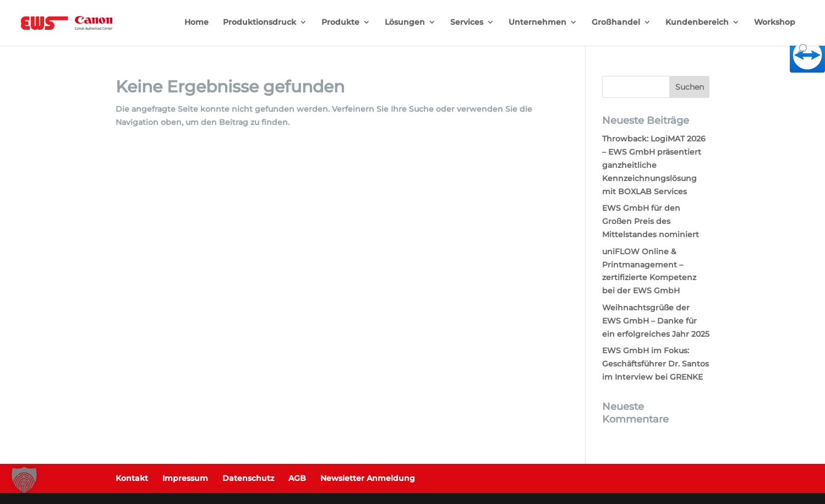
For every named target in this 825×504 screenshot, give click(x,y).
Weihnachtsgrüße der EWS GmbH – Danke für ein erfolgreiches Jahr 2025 (656, 321)
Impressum (185, 478)
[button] (24, 480)
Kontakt (132, 478)
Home (196, 23)
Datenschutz (248, 478)
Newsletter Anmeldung (368, 478)
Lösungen (405, 23)
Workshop (775, 23)
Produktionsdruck (259, 23)
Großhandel (616, 23)
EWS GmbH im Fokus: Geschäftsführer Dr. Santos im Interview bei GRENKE (655, 364)
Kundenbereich (697, 23)
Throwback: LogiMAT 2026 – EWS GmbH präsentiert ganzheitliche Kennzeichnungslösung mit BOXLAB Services (654, 165)
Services (467, 23)
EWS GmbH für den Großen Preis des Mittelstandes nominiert (651, 221)
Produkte (340, 23)
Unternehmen (537, 23)
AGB (297, 478)
